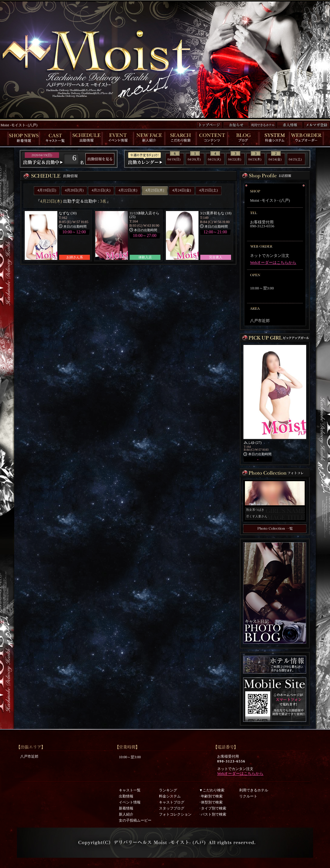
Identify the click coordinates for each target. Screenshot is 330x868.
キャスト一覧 (130, 790)
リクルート (248, 796)
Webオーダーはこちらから (273, 262)
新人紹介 (126, 814)
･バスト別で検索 (213, 814)
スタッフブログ (172, 808)
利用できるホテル (254, 790)
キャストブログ (172, 802)
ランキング (168, 790)
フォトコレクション (175, 814)
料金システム (170, 796)
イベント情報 (130, 802)
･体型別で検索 (211, 802)
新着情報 (126, 808)
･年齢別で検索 (211, 796)
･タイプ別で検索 (213, 808)
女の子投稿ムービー (135, 820)
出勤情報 (126, 796)
